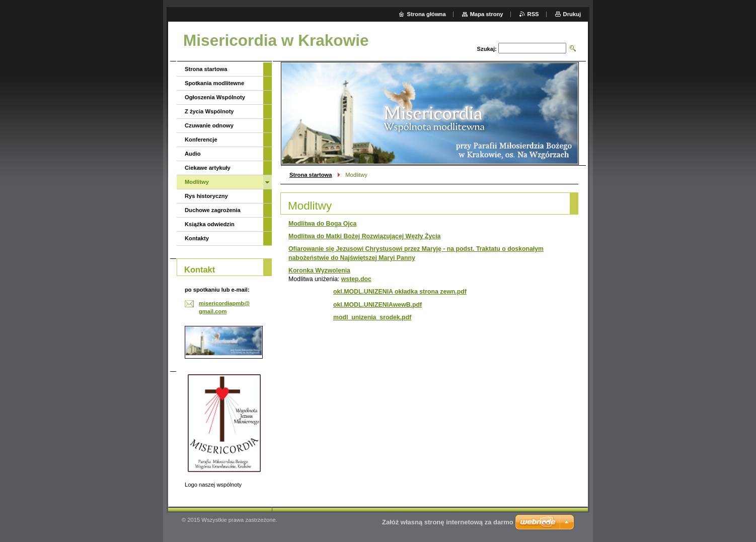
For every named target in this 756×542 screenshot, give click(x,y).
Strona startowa (311, 175)
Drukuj (572, 14)
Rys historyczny (206, 196)
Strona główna (427, 14)
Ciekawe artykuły (208, 168)
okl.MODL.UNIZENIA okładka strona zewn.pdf (400, 292)
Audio (193, 154)
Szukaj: (487, 49)
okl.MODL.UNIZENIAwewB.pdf (377, 305)
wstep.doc (356, 279)
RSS (533, 14)
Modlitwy (197, 182)
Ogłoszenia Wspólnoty (215, 97)
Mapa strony (487, 14)
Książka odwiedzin (210, 224)
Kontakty (197, 238)
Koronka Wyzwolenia (319, 270)
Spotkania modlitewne (214, 83)
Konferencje (201, 140)
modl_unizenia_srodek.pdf (372, 317)
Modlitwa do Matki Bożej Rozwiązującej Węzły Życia (364, 236)
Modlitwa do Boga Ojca (322, 224)
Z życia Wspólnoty (209, 111)
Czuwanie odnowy (209, 125)
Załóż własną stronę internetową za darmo (448, 522)
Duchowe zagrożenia (213, 210)
